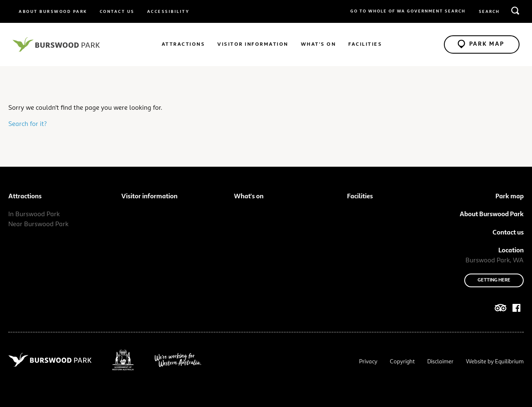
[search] (515, 10)
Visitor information (253, 44)
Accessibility (169, 12)
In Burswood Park (34, 215)
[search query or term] (499, 12)
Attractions (183, 44)
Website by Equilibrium (495, 362)
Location (511, 251)
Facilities (365, 44)
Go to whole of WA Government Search (408, 11)
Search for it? (28, 124)
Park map (510, 197)
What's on (319, 44)
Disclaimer (440, 362)
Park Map (481, 44)
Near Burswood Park (38, 224)
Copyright (402, 362)
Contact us (117, 12)
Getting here (494, 280)
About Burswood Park (53, 12)
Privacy (368, 362)
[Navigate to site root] (56, 44)
